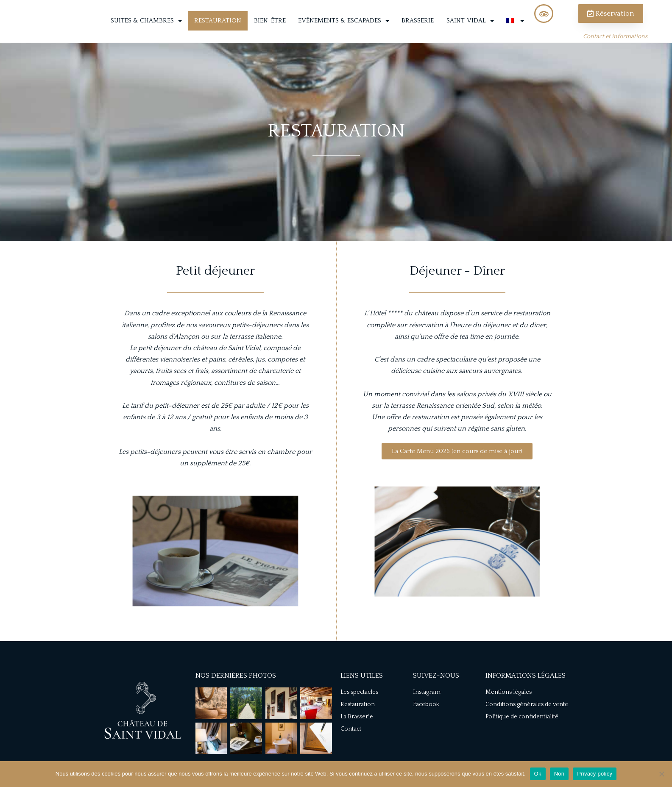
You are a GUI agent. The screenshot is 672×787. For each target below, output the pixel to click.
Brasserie (418, 31)
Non (559, 774)
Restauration (218, 31)
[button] (457, 471)
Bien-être (270, 31)
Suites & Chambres (146, 31)
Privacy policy (595, 774)
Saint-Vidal (470, 31)
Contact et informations (615, 47)
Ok (538, 774)
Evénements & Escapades (344, 31)
